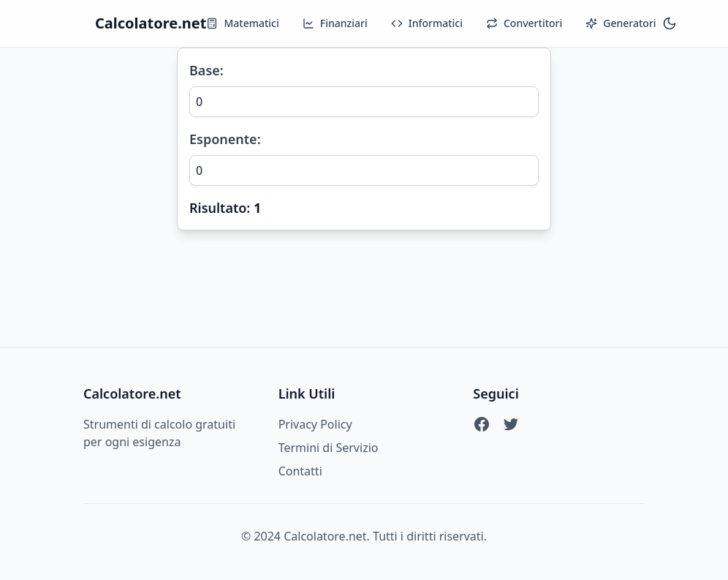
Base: (206, 70)
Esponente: (225, 139)
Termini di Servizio (329, 448)
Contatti (300, 471)
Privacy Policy (315, 424)
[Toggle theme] (670, 23)
